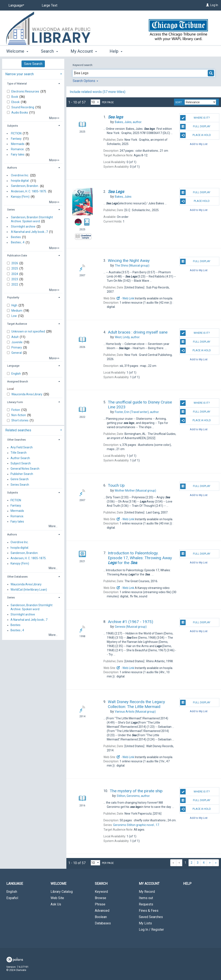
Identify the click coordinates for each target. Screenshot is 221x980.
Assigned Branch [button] (18, 381)
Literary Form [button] (15, 402)
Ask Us (56, 904)
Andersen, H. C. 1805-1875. (29, 191)
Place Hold (195, 201)
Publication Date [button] (17, 255)
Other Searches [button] (16, 440)
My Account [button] (84, 51)
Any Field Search (22, 448)
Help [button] (116, 51)
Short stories (20, 420)
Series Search (20, 485)
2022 (15, 284)
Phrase (100, 904)
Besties (16, 237)
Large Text (50, 5)
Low (14, 316)
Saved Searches (151, 917)
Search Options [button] (85, 81)
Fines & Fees (149, 911)
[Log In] (208, 5)
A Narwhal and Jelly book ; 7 (29, 232)
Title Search (19, 453)
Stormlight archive (23, 227)
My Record (147, 892)
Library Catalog (62, 892)
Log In (214, 5)
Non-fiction (19, 415)
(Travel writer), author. (137, 412)
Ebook (16, 102)
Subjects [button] (13, 126)
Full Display (195, 127)
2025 (15, 268)
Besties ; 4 (18, 243)
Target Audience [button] (17, 324)
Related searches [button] (18, 430)
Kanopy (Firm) (20, 197)
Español (12, 898)
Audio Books (20, 113)
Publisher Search (22, 474)
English (16, 374)
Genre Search (20, 479)
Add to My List (199, 144)
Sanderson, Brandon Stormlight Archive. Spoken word (32, 219)
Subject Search (21, 463)
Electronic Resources (26, 91)
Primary (17, 347)
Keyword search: (83, 65)
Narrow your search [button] (19, 74)
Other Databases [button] (17, 577)
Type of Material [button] (17, 84)
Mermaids (18, 144)
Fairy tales (18, 155)
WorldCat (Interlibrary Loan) (29, 590)
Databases (103, 923)
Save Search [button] (33, 64)
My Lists (145, 923)
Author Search (20, 458)
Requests (146, 904)
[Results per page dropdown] (95, 102)
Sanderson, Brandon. (25, 186)
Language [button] (13, 366)
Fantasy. (16, 139)
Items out (146, 898)
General (17, 353)
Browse (100, 898)
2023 (15, 279)
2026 (15, 263)
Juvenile (17, 342)
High (15, 305)
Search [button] (49, 51)
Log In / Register (151, 930)
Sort (179, 102)
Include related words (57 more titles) (98, 92)
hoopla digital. (20, 181)
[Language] (16, 5)
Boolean (101, 917)
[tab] (33, 74)
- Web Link (125, 298)
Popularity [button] (13, 297)
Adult (15, 337)
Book (15, 97)
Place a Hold (195, 135)
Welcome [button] (17, 51)
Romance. (18, 149)
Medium (17, 311)
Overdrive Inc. (20, 175)
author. (128, 122)
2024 (15, 274)
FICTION (16, 133)
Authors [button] (12, 168)
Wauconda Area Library (27, 394)
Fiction (16, 410)
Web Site (57, 898)
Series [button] (11, 210)
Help (187, 884)
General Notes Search (25, 469)
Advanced (102, 911)
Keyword (101, 892)
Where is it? (195, 118)
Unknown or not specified (28, 331)
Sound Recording (23, 107)
